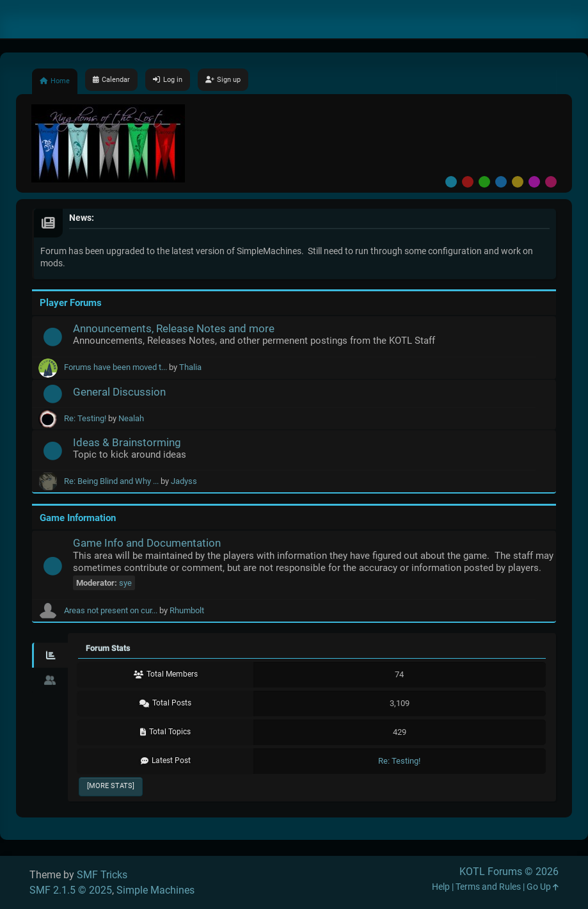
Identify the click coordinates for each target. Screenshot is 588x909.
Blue (501, 182)
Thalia (190, 367)
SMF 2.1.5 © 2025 (71, 890)
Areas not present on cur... (111, 610)
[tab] (50, 656)
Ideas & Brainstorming (127, 442)
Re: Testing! (85, 418)
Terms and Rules (488, 887)
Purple (534, 182)
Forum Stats (108, 648)
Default (451, 182)
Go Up (543, 887)
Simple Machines (155, 890)
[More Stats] (111, 786)
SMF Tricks (102, 875)
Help (441, 887)
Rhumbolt (187, 610)
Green (484, 182)
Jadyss (184, 481)
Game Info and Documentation (147, 543)
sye (125, 583)
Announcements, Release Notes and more (174, 328)
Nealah (131, 418)
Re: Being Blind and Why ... (111, 481)
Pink (551, 182)
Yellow (518, 182)
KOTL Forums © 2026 (509, 872)
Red (468, 182)
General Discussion (119, 392)
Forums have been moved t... (115, 367)
